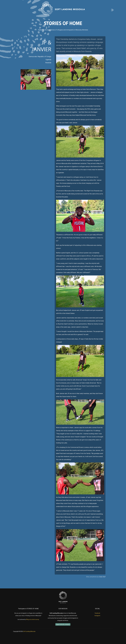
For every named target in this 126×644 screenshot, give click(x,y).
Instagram (97, 616)
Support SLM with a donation (63, 624)
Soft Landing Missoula (29, 631)
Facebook (97, 613)
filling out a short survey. (33, 619)
